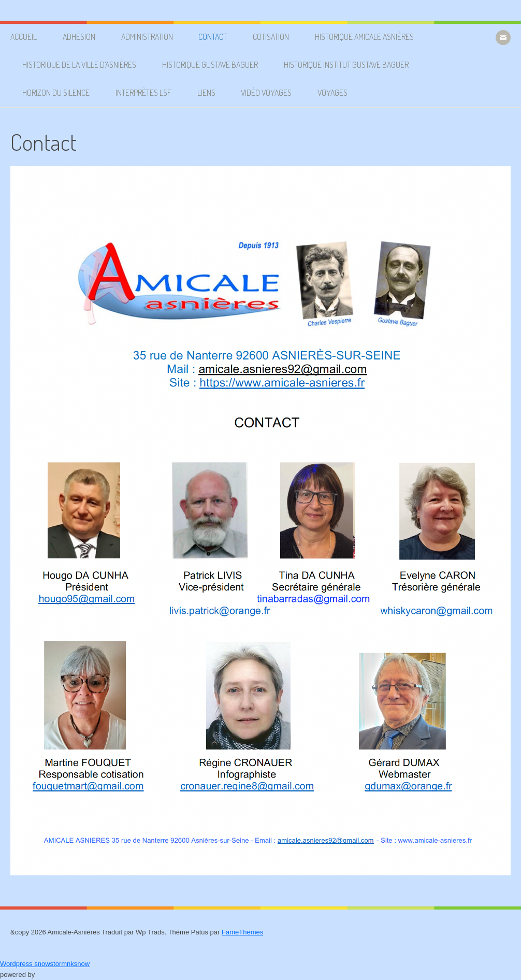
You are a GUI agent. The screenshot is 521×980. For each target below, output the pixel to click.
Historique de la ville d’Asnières (79, 65)
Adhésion (79, 37)
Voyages (332, 93)
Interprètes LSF (143, 93)
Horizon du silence (56, 93)
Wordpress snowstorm (33, 964)
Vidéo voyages (266, 93)
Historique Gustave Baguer (210, 65)
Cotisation (271, 37)
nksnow (78, 964)
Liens (206, 93)
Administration (147, 37)
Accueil (24, 37)
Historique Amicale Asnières (364, 37)
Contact (213, 37)
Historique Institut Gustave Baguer (346, 65)
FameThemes (242, 932)
